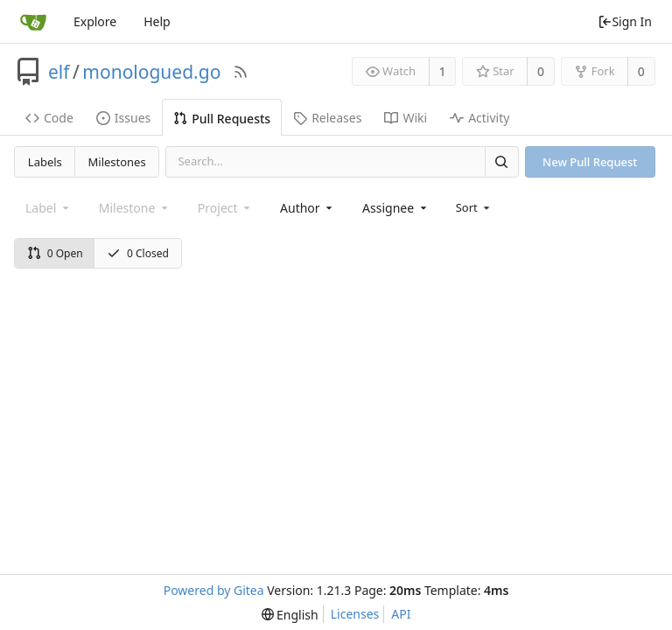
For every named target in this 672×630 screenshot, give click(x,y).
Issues (123, 118)
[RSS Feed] (241, 72)
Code (49, 118)
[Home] (33, 22)
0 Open (55, 253)
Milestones (117, 162)
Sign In (625, 21)
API (401, 614)
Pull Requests (222, 119)
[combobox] (308, 208)
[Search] (501, 161)
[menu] (475, 207)
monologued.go (151, 72)
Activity (479, 118)
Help (157, 21)
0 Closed (138, 253)
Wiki (406, 118)
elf (59, 72)
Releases (327, 118)
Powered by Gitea (214, 590)
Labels (45, 162)
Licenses (355, 614)
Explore (95, 21)
